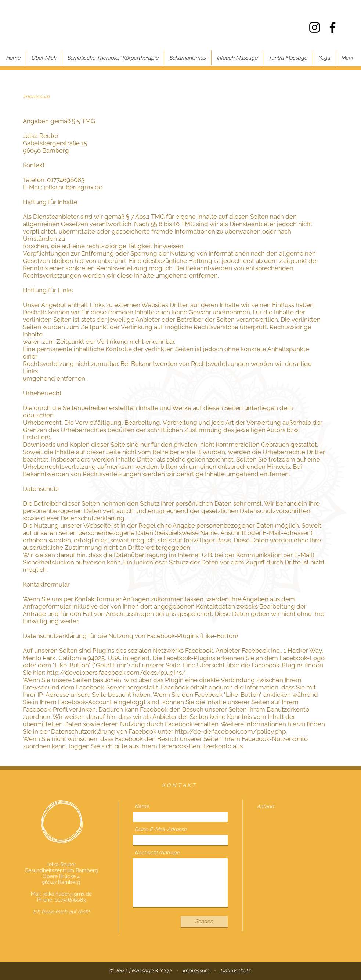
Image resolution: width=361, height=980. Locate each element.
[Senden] (204, 922)
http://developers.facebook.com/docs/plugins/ (116, 673)
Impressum (196, 970)
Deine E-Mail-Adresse (160, 829)
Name (142, 806)
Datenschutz (235, 970)
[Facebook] (333, 27)
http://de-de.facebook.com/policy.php (230, 731)
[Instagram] (315, 27)
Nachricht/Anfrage (157, 852)
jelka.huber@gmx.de (68, 894)
